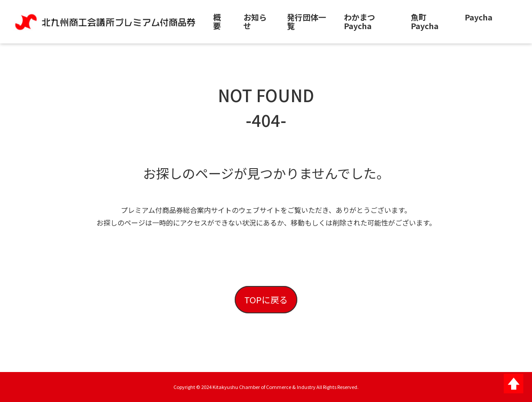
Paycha (479, 17)
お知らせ (255, 21)
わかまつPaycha (359, 21)
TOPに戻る (266, 300)
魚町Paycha (425, 21)
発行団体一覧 (306, 21)
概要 (217, 21)
